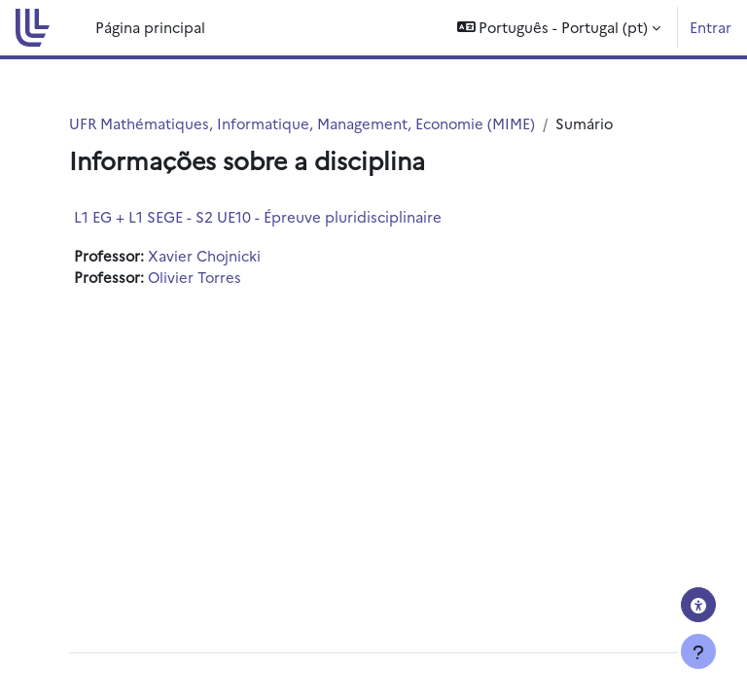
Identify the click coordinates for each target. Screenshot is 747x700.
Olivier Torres (195, 277)
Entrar (711, 27)
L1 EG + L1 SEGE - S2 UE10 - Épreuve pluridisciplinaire (258, 216)
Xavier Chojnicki (204, 255)
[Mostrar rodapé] (698, 651)
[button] (559, 28)
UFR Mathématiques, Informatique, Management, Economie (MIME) (302, 123)
